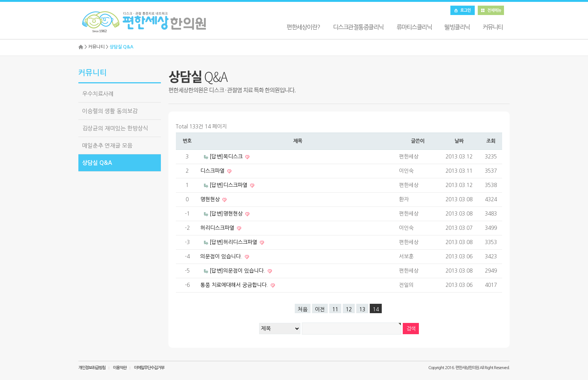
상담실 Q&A (97, 163)
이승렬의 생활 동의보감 (110, 111)
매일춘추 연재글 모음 (107, 146)
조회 (491, 141)
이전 (320, 309)
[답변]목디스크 (227, 157)
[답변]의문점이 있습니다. (238, 271)
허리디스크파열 (218, 228)
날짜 (459, 141)
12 (349, 309)
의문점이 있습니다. (222, 256)
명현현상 (211, 199)
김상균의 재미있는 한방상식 (115, 128)
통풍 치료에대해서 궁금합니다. (235, 285)
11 (335, 309)
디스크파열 (213, 171)
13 (362, 309)
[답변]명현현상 (227, 214)
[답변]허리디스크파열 (234, 242)
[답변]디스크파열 (229, 185)
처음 (303, 309)
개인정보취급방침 (92, 368)
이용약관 (120, 368)
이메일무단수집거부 (149, 368)
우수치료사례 (98, 94)
